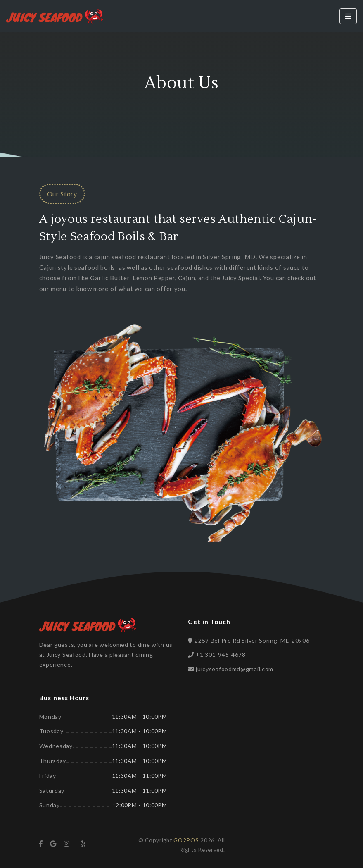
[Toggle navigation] (348, 16)
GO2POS (186, 840)
